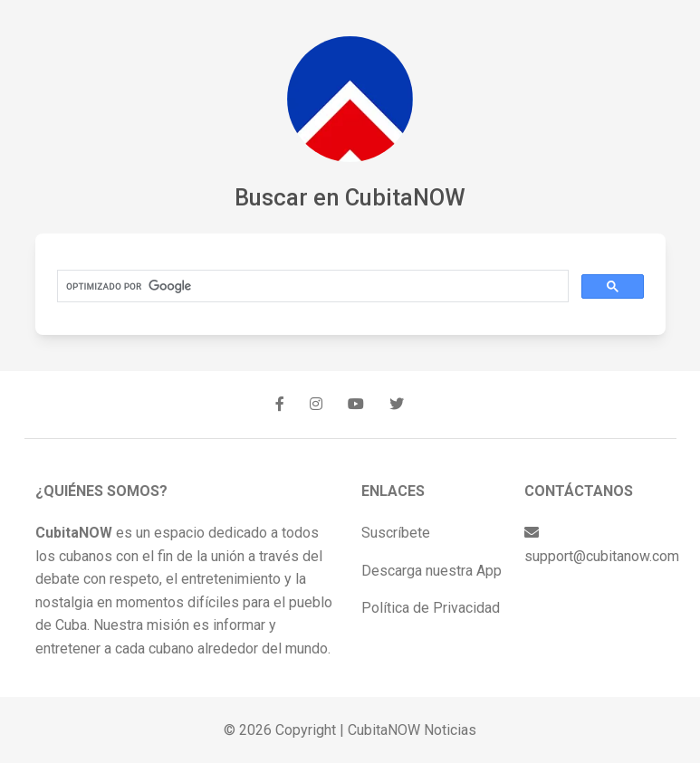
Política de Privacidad (431, 608)
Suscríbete (396, 533)
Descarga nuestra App (432, 571)
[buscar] (311, 287)
